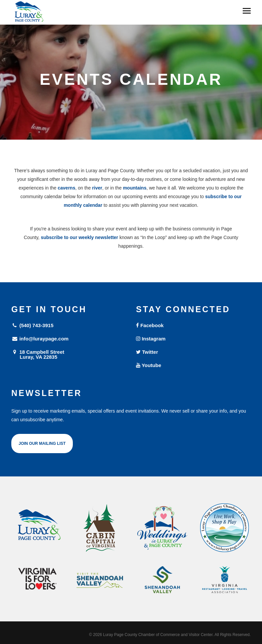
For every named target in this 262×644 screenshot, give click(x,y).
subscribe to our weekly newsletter (80, 237)
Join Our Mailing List (42, 444)
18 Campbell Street (69, 354)
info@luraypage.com (40, 339)
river (97, 188)
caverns (67, 188)
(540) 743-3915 (32, 325)
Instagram (151, 339)
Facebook (150, 325)
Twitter (147, 352)
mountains (135, 188)
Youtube (149, 365)
